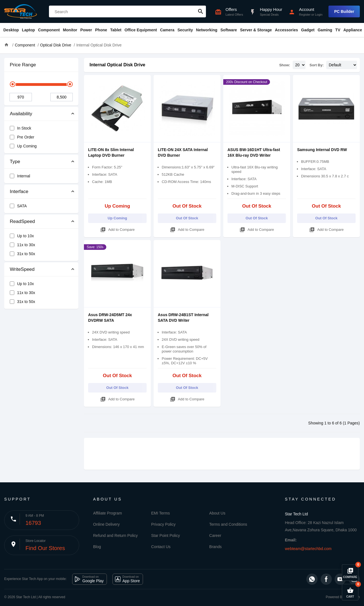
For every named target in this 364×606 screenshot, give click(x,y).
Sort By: (317, 65)
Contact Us (161, 547)
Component (49, 30)
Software (229, 30)
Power (86, 30)
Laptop (28, 30)
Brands (215, 547)
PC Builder (344, 11)
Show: (285, 65)
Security (185, 30)
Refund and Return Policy (116, 535)
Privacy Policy (163, 524)
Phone (101, 30)
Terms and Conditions (228, 524)
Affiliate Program (108, 513)
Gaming (325, 30)
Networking (207, 30)
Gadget (308, 30)
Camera (167, 30)
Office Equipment (141, 30)
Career (215, 535)
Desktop (11, 30)
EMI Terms (160, 513)
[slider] (13, 84)
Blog (97, 547)
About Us (217, 513)
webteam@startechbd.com (308, 549)
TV (338, 30)
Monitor (70, 30)
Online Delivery (106, 524)
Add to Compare (118, 229)
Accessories (286, 30)
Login (319, 15)
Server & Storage (256, 30)
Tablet (116, 30)
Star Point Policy (165, 535)
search (201, 11)
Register (305, 15)
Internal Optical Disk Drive (117, 65)
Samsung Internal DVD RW (322, 150)
